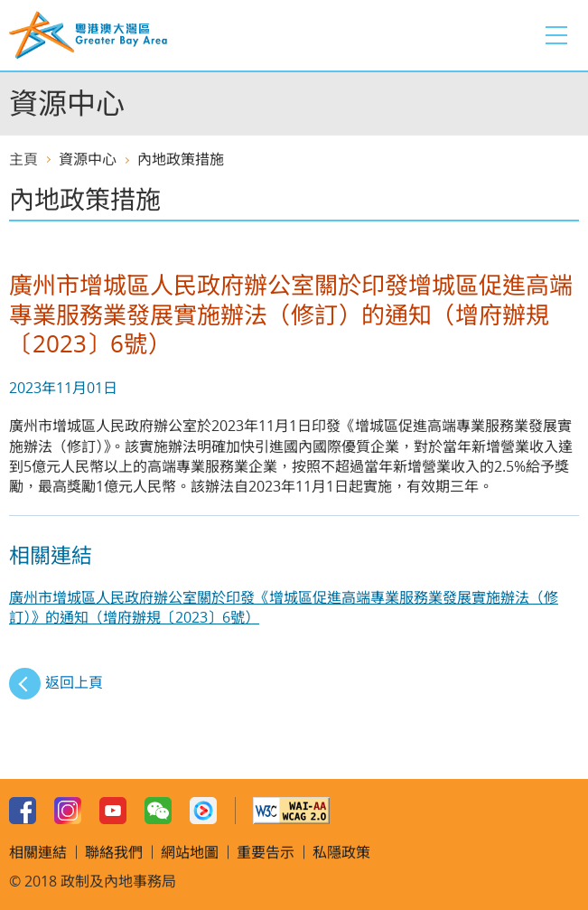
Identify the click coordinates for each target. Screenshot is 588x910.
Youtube (113, 811)
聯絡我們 (114, 852)
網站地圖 (190, 852)
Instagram (68, 811)
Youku (203, 811)
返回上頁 (74, 682)
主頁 (23, 159)
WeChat (158, 811)
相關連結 (38, 852)
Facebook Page (23, 811)
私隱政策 (341, 852)
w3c (291, 811)
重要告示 (266, 852)
